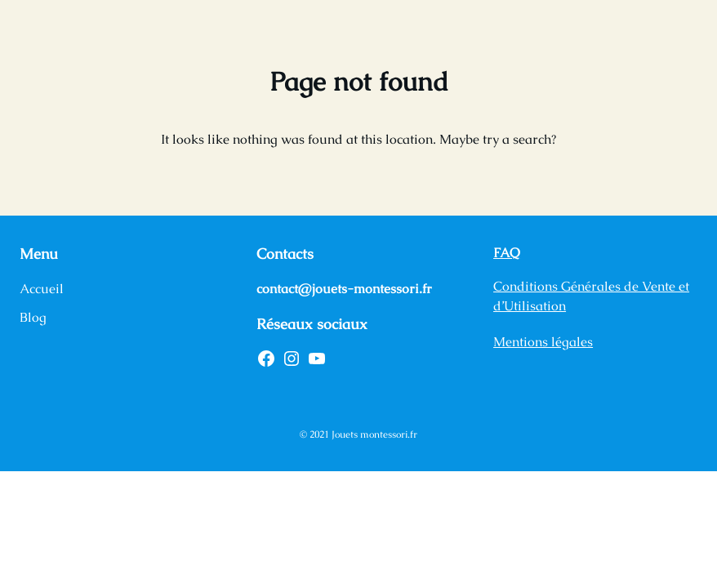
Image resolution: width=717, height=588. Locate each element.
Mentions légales (543, 342)
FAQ (507, 253)
